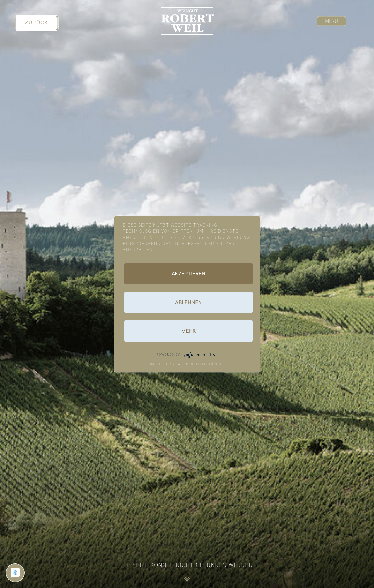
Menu (332, 21)
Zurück (37, 23)
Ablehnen (189, 302)
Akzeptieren (188, 273)
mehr (189, 331)
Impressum (161, 364)
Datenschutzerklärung (200, 364)
